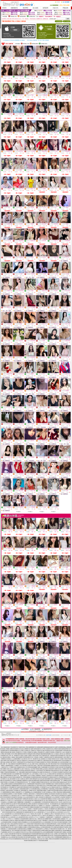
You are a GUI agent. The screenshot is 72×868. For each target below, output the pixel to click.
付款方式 (55, 8)
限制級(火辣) (14, 16)
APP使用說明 (59, 21)
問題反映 (66, 8)
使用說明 (45, 8)
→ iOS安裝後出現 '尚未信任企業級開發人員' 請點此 (13, 40)
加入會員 (35, 8)
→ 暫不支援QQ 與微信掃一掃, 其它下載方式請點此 (38, 40)
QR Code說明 (67, 21)
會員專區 (26, 8)
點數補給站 (14, 8)
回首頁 (4, 8)
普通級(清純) (32, 16)
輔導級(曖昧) (23, 16)
